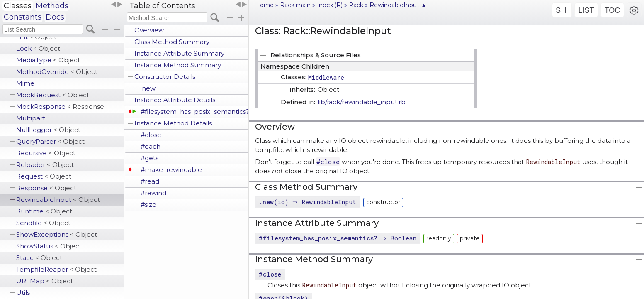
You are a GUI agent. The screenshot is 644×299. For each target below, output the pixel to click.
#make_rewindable (171, 170)
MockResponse (60, 107)
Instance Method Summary (178, 65)
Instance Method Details (173, 123)
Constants (23, 17)
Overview (149, 30)
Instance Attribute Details (175, 100)
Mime (25, 83)
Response (46, 188)
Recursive (46, 153)
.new (148, 88)
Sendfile (43, 223)
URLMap (45, 281)
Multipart (31, 118)
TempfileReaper (56, 269)
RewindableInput (58, 200)
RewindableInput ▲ (398, 5)
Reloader (45, 165)
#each (151, 146)
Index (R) (330, 5)
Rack (356, 5)
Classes (18, 6)
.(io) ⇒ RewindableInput (309, 202)
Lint (36, 37)
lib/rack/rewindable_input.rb (362, 102)
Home (264, 5)
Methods (52, 6)
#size (148, 205)
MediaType (48, 60)
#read (150, 181)
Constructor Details (165, 77)
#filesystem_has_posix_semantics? (194, 112)
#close (151, 135)
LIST (586, 10)
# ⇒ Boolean (339, 238)
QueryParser (50, 141)
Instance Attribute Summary (179, 53)
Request (44, 176)
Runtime (44, 211)
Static (39, 258)
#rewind (153, 193)
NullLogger (48, 130)
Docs (55, 17)
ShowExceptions (57, 234)
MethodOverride (57, 72)
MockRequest (53, 95)
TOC (612, 10)
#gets (149, 158)
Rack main (295, 5)
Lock (38, 48)
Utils (23, 293)
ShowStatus (49, 246)
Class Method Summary (172, 42)
